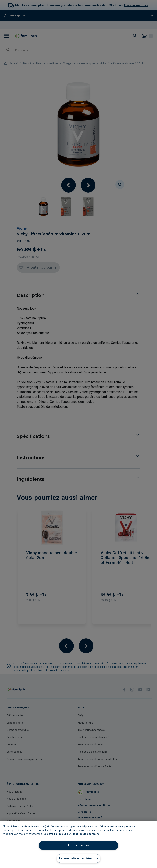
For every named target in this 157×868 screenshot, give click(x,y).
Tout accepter (78, 845)
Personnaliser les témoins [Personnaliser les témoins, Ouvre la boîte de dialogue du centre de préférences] (79, 858)
